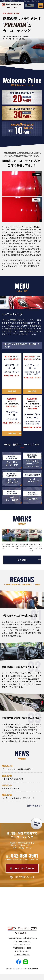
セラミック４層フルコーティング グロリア (22, 546)
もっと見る (22, 560)
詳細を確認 (12, 391)
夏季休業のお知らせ (10, 788)
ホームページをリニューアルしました (18, 798)
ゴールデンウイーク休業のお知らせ (17, 769)
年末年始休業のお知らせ (12, 779)
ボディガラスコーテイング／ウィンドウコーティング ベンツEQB (36, 547)
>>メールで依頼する (22, 955)
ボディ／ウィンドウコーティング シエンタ (8, 546)
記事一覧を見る (34, 806)
